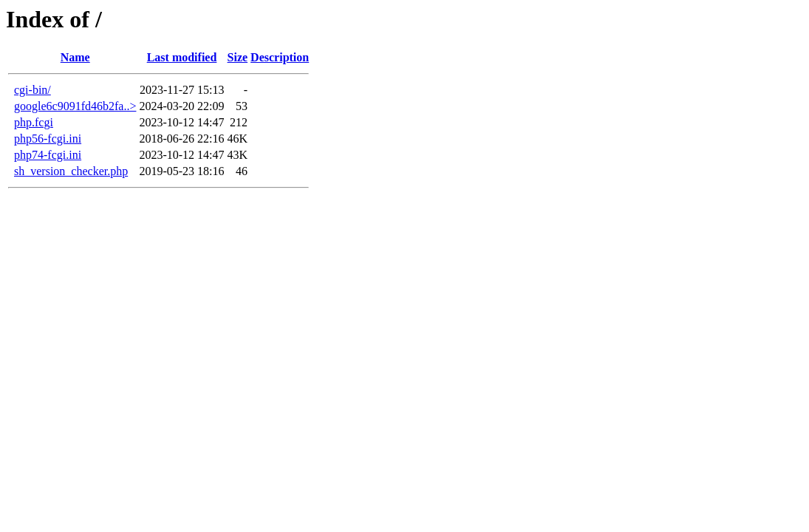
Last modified (182, 57)
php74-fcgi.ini (48, 155)
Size (238, 57)
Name (75, 57)
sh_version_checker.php (71, 171)
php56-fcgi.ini (48, 139)
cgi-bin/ (33, 90)
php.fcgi (34, 122)
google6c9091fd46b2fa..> (75, 106)
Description (280, 57)
